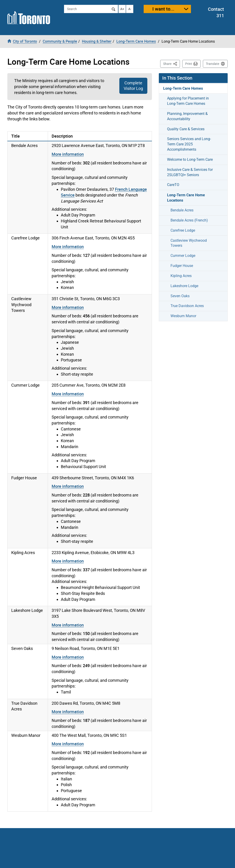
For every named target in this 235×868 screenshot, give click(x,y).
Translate (213, 64)
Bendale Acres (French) (189, 220)
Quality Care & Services (186, 129)
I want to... (163, 9)
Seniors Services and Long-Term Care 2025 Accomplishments (189, 144)
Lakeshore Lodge (184, 286)
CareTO (173, 185)
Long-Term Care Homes (183, 88)
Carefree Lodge (183, 230)
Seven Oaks (180, 296)
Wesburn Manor (183, 316)
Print (189, 64)
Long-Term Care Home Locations (186, 198)
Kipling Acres (181, 276)
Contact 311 (216, 12)
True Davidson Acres (187, 306)
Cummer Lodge (183, 256)
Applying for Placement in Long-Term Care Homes (188, 101)
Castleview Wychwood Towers (189, 243)
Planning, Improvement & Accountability (187, 116)
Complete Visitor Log (133, 86)
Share (172, 63)
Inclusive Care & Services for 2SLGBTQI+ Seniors (190, 172)
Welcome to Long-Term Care (190, 159)
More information (68, 154)
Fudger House (182, 266)
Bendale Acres (182, 210)
